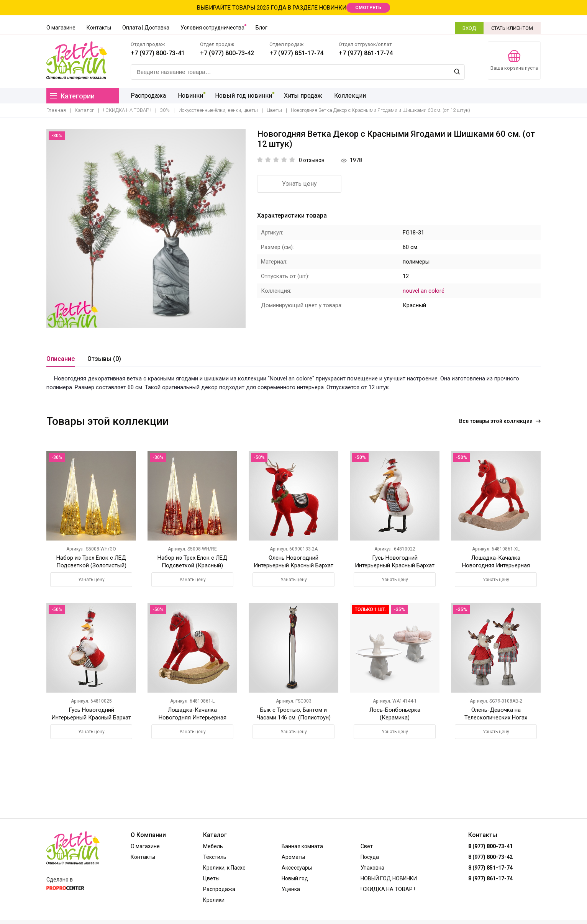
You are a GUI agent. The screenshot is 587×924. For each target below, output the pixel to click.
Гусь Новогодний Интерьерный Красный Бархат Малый (395, 565)
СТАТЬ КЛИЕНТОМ (512, 28)
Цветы (274, 110)
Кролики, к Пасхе (224, 868)
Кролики (214, 900)
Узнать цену (299, 184)
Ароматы (293, 857)
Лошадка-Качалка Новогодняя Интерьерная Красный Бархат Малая (193, 718)
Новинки (190, 96)
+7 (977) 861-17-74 (366, 53)
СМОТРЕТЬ (368, 8)
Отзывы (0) (104, 359)
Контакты (99, 28)
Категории (72, 96)
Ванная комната (302, 846)
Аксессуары (297, 868)
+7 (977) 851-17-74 (296, 53)
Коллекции (349, 96)
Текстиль (215, 857)
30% (165, 110)
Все (500, 421)
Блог (262, 28)
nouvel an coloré (424, 291)
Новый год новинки (243, 96)
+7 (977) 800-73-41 (158, 53)
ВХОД (469, 28)
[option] (146, 229)
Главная (56, 110)
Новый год (295, 878)
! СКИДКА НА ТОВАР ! (127, 110)
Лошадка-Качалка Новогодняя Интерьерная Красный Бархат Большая (496, 565)
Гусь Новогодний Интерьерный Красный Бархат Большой (91, 718)
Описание (61, 359)
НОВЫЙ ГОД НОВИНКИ (389, 878)
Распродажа (148, 96)
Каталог (84, 110)
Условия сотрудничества (212, 28)
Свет (367, 846)
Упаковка (372, 868)
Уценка (291, 889)
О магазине (61, 28)
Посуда (370, 857)
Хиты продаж (302, 96)
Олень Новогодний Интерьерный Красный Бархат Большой (293, 565)
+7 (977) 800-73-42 (227, 53)
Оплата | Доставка (146, 28)
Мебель (213, 846)
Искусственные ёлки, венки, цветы (218, 110)
